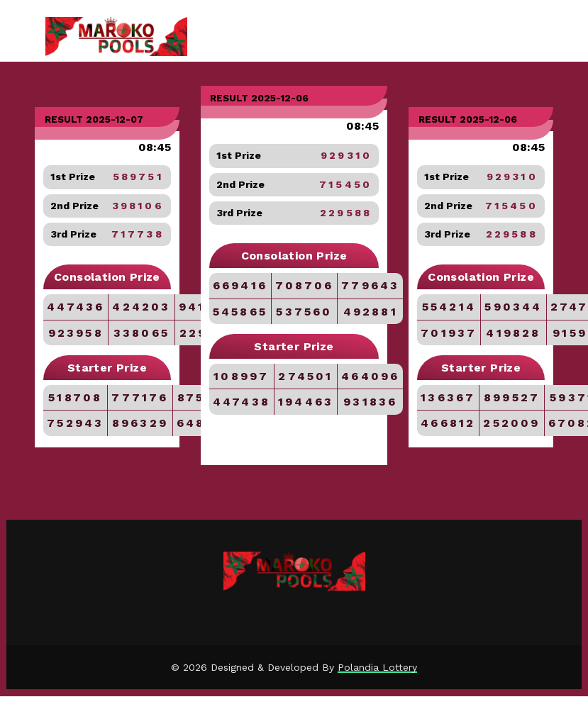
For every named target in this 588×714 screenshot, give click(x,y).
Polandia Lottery (377, 667)
